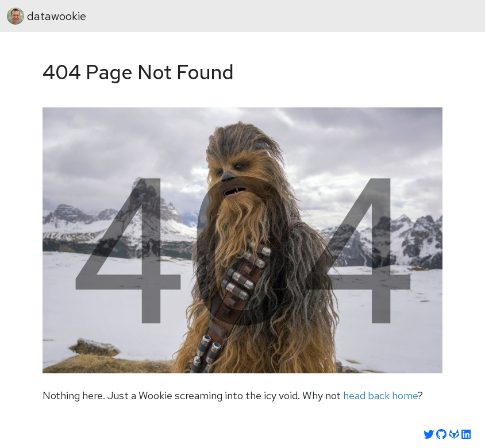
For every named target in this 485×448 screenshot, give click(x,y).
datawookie (47, 16)
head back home (380, 395)
